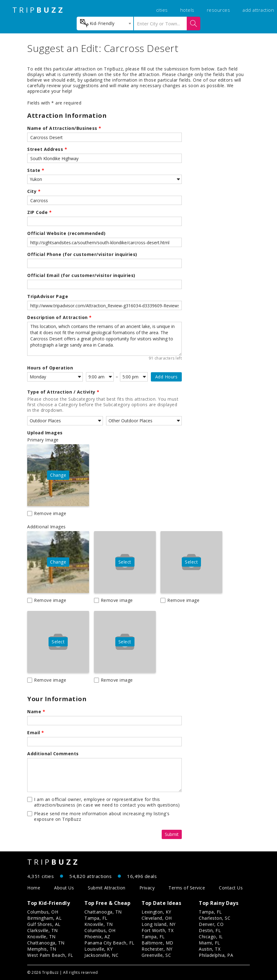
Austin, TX (210, 949)
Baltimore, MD (158, 943)
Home (34, 888)
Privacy (147, 888)
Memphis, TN (42, 949)
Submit (172, 834)
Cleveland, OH (157, 918)
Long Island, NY (159, 924)
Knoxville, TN (41, 937)
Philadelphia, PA (216, 955)
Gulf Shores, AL (44, 924)
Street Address (47, 149)
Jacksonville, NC (101, 955)
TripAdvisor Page (48, 296)
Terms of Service (187, 888)
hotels (187, 10)
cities (162, 10)
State (36, 170)
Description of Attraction (60, 317)
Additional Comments (53, 754)
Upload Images (45, 433)
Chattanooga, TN (46, 943)
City (34, 191)
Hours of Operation (50, 368)
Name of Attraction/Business (64, 128)
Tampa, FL (96, 918)
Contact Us (231, 888)
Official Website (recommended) (66, 233)
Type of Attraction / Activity (63, 392)
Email (36, 733)
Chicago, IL (211, 937)
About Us (64, 888)
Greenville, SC (156, 955)
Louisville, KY (98, 949)
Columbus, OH (43, 912)
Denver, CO (211, 924)
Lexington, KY (156, 912)
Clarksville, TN (43, 930)
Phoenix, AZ (97, 937)
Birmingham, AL (44, 918)
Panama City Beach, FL (109, 943)
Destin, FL (210, 930)
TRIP (39, 10)
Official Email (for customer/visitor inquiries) (81, 275)
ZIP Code (39, 212)
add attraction (258, 10)
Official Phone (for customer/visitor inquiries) (82, 254)
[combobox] (105, 23)
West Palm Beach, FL (50, 955)
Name (36, 712)
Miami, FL (209, 943)
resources (219, 10)
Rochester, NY (157, 949)
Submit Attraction (107, 888)
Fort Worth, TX (158, 930)
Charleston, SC (215, 918)
